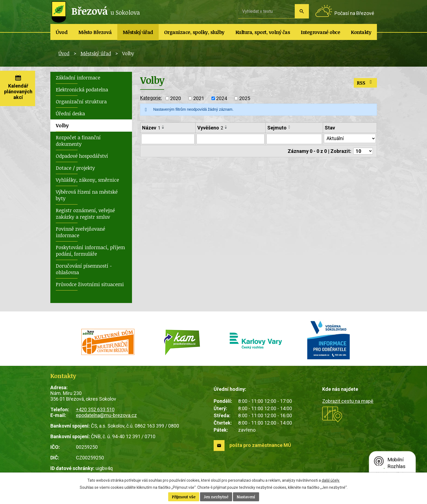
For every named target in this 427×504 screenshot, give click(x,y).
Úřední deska (70, 113)
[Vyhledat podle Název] (168, 139)
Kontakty (361, 32)
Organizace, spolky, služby (194, 32)
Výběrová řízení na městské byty (87, 195)
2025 (245, 98)
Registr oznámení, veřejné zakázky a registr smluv (85, 214)
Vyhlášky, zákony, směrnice (87, 180)
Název (151, 128)
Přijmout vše (184, 497)
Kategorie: (151, 98)
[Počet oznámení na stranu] (363, 151)
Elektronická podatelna (82, 89)
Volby (62, 125)
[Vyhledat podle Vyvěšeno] (231, 139)
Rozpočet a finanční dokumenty (78, 141)
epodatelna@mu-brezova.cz (106, 415)
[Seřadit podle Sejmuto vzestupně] (290, 126)
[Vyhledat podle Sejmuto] (294, 139)
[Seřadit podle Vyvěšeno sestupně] (226, 128)
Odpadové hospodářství (82, 156)
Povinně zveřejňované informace (80, 232)
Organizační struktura (81, 101)
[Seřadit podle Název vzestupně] (163, 126)
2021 (199, 98)
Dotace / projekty (75, 168)
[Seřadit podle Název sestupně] (163, 128)
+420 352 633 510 (95, 409)
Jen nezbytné (216, 497)
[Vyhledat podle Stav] (350, 138)
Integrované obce (320, 32)
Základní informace (78, 78)
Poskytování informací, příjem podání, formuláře (90, 251)
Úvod (62, 32)
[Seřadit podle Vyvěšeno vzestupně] (226, 126)
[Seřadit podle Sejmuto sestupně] (290, 128)
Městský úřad (138, 32)
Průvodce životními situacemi (90, 284)
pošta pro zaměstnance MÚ (260, 445)
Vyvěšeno (210, 128)
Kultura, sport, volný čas (263, 32)
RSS (365, 83)
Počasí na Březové (354, 13)
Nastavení (246, 497)
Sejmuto (277, 128)
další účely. (331, 480)
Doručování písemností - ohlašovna (84, 269)
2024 (222, 98)
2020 (176, 98)
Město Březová (95, 32)
